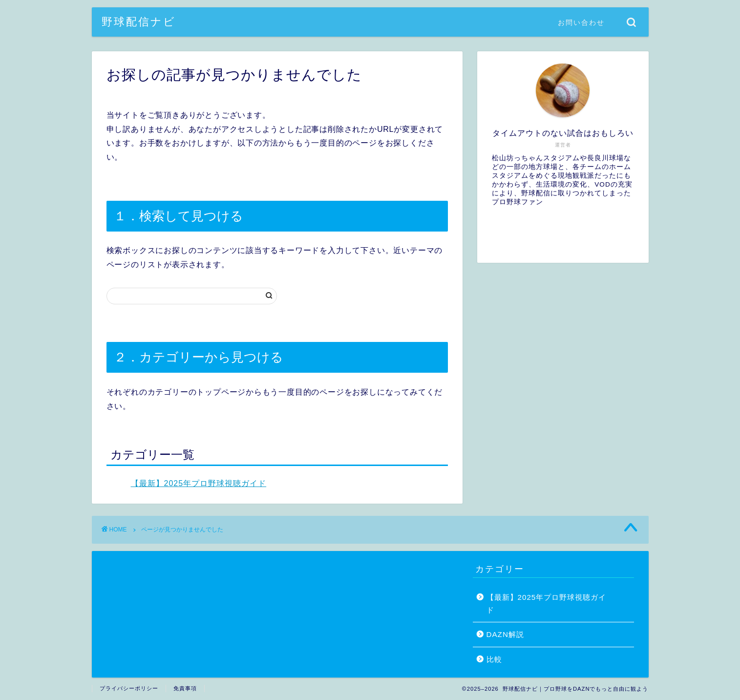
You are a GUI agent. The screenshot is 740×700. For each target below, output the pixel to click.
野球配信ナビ (139, 21)
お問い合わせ (581, 22)
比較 (494, 659)
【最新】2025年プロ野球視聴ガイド (199, 483)
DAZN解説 (505, 634)
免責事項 (185, 688)
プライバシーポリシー (129, 688)
